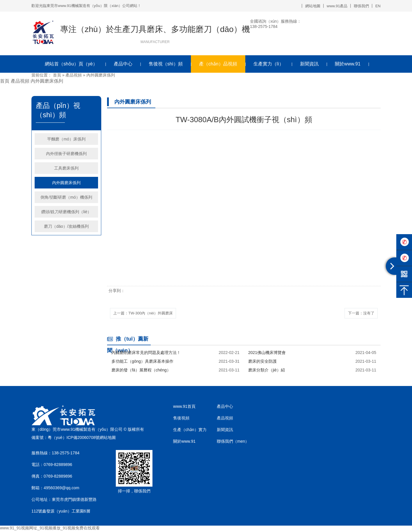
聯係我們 (361, 6)
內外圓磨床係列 (101, 75)
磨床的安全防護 (262, 362)
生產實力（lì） (269, 64)
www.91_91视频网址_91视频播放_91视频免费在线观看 (50, 529)
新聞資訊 (309, 64)
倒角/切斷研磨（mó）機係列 (66, 197)
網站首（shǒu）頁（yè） (71, 64)
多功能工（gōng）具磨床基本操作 (142, 362)
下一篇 (359, 314)
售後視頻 (181, 419)
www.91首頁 (184, 408)
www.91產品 (337, 6)
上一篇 (147, 314)
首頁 (57, 75)
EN (378, 6)
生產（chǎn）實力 (190, 431)
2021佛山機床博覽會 (267, 354)
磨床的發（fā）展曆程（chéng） (141, 371)
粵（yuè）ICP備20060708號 (74, 438)
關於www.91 (348, 64)
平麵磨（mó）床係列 (66, 139)
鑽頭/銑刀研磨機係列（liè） (66, 212)
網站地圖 (313, 6)
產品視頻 (74, 75)
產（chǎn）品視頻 (218, 64)
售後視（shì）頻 (166, 64)
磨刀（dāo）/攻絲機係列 (66, 226)
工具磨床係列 (66, 168)
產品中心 (123, 64)
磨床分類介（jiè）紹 (267, 371)
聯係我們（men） (233, 442)
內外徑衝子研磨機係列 (66, 154)
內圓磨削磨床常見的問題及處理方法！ (146, 354)
